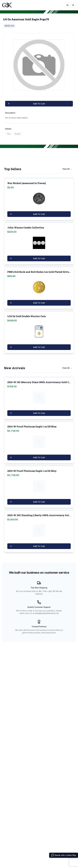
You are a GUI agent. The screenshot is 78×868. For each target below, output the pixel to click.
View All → (67, 169)
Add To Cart (26, 104)
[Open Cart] (67, 5)
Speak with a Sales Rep (64, 855)
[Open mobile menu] (73, 5)
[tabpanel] (39, 65)
